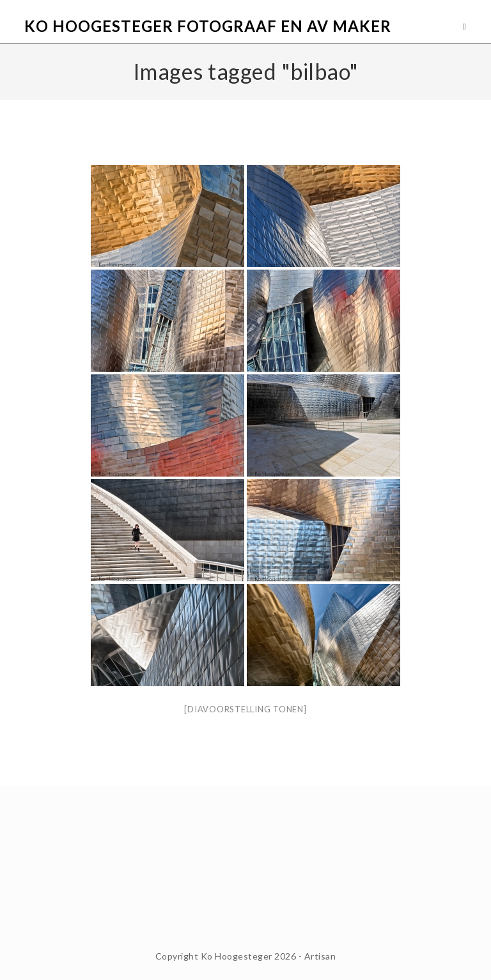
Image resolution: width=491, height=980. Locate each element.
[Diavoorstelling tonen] (245, 709)
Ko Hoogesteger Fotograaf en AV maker (208, 26)
